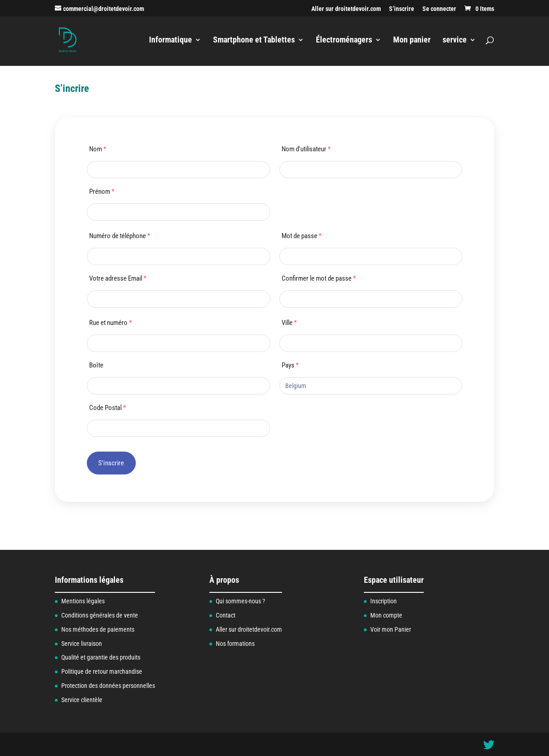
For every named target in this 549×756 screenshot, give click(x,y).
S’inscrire (402, 9)
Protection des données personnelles (108, 686)
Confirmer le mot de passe (319, 278)
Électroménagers (344, 40)
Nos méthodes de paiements (98, 629)
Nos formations (235, 644)
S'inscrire (111, 463)
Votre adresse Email (118, 278)
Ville (289, 323)
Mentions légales (83, 601)
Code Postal (107, 408)
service (455, 40)
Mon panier (412, 40)
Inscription (384, 601)
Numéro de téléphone (120, 236)
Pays (290, 365)
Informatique (171, 40)
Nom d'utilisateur (306, 149)
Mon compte (386, 615)
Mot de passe (301, 236)
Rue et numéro (110, 323)
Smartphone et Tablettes (254, 40)
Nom (98, 149)
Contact (226, 615)
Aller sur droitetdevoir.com (346, 9)
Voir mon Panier (391, 629)
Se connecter (439, 9)
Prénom (102, 192)
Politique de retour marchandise (102, 671)
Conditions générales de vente (100, 615)
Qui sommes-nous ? (240, 601)
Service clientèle (82, 700)
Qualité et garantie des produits (101, 657)
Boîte (96, 365)
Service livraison (82, 644)
